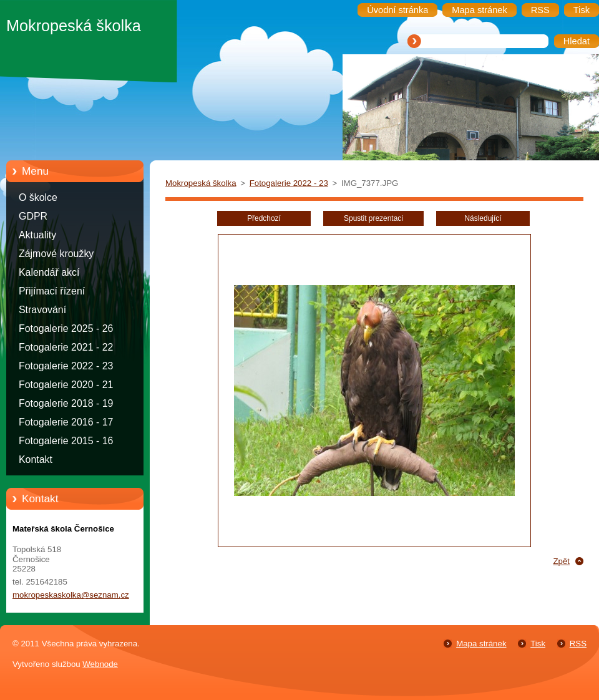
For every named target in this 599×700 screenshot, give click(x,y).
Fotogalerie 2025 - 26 (66, 328)
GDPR (33, 216)
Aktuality (37, 235)
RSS (578, 644)
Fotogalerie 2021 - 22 (66, 347)
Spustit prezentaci (373, 218)
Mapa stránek (481, 644)
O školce (38, 197)
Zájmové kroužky (56, 254)
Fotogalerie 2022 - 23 (66, 366)
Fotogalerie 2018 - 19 (66, 403)
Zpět (561, 561)
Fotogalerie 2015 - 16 (66, 441)
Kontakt (36, 459)
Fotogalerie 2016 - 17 (66, 422)
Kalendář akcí (49, 272)
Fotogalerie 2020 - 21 (66, 385)
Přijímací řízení (52, 291)
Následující (483, 218)
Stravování (42, 310)
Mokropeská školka (201, 183)
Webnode (100, 664)
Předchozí (264, 218)
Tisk (538, 644)
